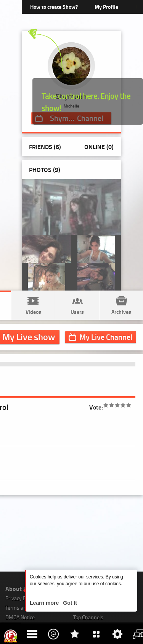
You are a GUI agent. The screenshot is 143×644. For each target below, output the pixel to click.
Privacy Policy (21, 598)
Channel (106, 337)
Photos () (45, 169)
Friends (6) (45, 147)
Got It (69, 603)
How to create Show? (54, 7)
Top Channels (88, 617)
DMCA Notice (20, 617)
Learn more (45, 603)
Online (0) (99, 147)
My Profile (106, 7)
